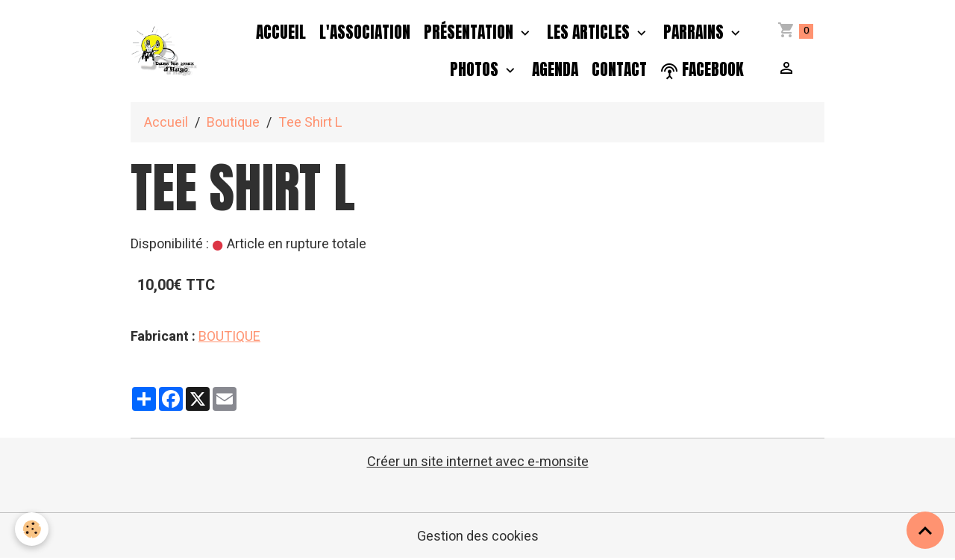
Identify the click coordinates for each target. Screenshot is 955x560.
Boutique (233, 123)
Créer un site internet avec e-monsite (478, 462)
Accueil (281, 32)
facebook (702, 70)
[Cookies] (32, 529)
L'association (365, 32)
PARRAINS (695, 32)
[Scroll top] (925, 530)
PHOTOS (476, 69)
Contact (619, 69)
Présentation (470, 32)
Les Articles (590, 32)
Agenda (555, 69)
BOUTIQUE (229, 337)
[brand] (165, 51)
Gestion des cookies (478, 537)
